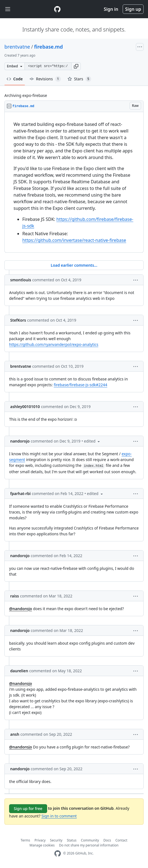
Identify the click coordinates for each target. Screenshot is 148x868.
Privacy (40, 840)
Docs (107, 840)
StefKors (18, 320)
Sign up (133, 9)
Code (15, 79)
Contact (121, 840)
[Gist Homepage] (57, 9)
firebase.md (49, 47)
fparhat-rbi (20, 493)
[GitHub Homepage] (58, 854)
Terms (25, 840)
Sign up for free (28, 809)
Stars (79, 79)
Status (72, 840)
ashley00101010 (25, 407)
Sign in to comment (59, 816)
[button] (76, 66)
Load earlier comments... (74, 265)
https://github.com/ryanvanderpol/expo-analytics (54, 344)
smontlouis (21, 280)
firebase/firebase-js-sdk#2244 (80, 385)
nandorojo (20, 441)
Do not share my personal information (89, 845)
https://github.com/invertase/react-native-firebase (74, 240)
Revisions (45, 79)
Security (56, 840)
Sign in (111, 9)
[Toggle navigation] (8, 9)
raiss (15, 596)
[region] (74, 182)
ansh (15, 734)
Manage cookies (42, 845)
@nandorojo (21, 609)
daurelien (19, 671)
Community (90, 840)
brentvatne (17, 47)
